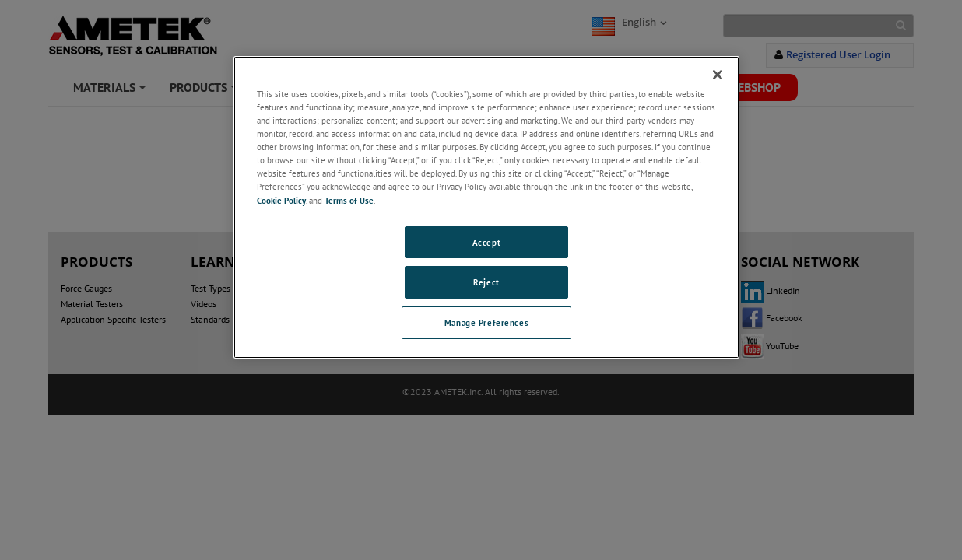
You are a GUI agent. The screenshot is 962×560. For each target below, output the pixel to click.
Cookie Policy (281, 200)
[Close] (718, 75)
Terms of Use (349, 200)
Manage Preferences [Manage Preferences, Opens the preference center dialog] (486, 322)
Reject (486, 282)
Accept (486, 242)
